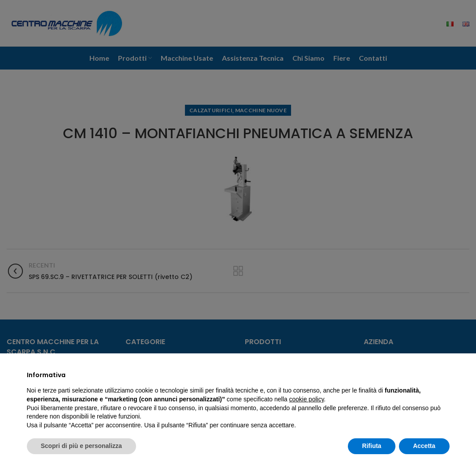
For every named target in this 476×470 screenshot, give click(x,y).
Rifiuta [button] (372, 446)
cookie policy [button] (306, 399)
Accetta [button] (424, 446)
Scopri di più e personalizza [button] (81, 446)
